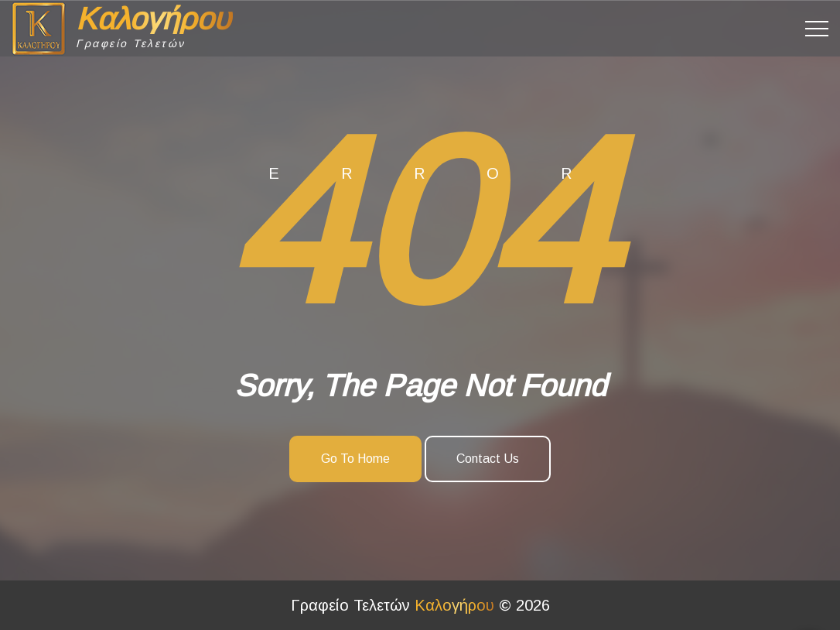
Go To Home (355, 459)
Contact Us (488, 459)
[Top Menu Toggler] (817, 29)
